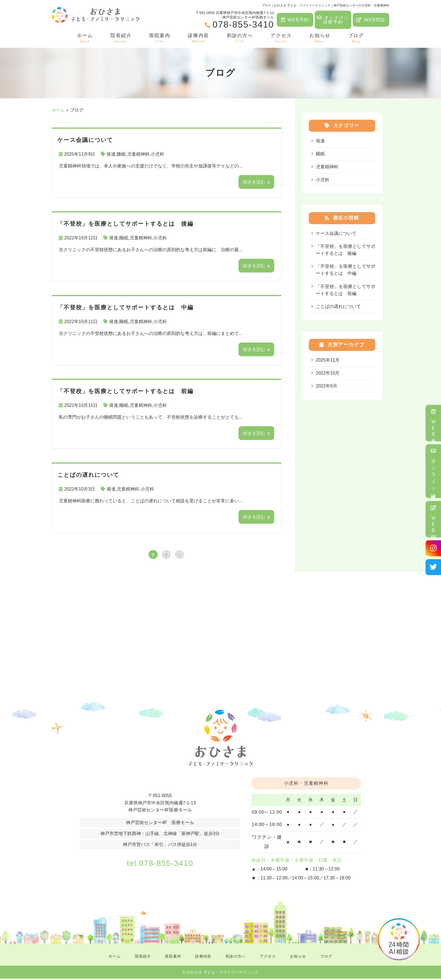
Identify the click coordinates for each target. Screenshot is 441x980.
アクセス (281, 38)
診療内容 (198, 38)
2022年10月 (328, 375)
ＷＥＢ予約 (433, 423)
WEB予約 (295, 20)
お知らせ (320, 38)
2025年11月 (328, 361)
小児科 (157, 154)
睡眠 (121, 154)
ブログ (356, 38)
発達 (111, 154)
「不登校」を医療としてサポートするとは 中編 (346, 271)
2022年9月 (327, 388)
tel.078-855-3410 (160, 863)
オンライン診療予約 (333, 20)
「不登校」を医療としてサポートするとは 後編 (346, 250)
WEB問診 (371, 20)
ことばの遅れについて (338, 308)
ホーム (85, 38)
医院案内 (160, 38)
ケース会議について (336, 234)
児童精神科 (138, 154)
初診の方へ (240, 38)
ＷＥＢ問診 (433, 519)
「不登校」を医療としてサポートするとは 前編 (346, 291)
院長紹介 (121, 38)
